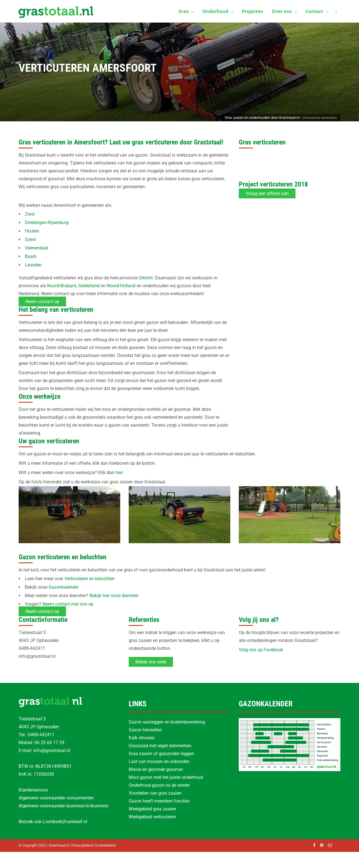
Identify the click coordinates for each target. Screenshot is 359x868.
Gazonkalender (64, 587)
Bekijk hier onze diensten (114, 596)
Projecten (253, 11)
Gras (186, 11)
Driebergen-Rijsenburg (47, 223)
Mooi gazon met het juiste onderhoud (166, 777)
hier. (120, 473)
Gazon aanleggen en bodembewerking (167, 722)
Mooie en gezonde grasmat (156, 769)
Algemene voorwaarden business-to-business (64, 806)
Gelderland (89, 286)
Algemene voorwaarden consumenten (56, 798)
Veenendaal (37, 248)
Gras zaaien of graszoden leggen (161, 754)
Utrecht (146, 278)
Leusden (33, 265)
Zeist (30, 214)
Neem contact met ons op (68, 604)
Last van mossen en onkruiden (159, 761)
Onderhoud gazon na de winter (159, 785)
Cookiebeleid (105, 845)
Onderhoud (218, 11)
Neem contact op (42, 302)
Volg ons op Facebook (261, 650)
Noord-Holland (121, 286)
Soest (30, 239)
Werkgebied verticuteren (152, 817)
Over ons (284, 11)
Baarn (31, 256)
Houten (32, 231)
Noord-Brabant (62, 286)
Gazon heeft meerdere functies (159, 801)
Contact (317, 11)
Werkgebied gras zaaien (152, 809)
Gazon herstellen (145, 730)
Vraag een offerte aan (267, 193)
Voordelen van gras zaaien (155, 793)
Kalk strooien (142, 738)
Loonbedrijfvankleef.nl (65, 822)
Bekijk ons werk (151, 662)
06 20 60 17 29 (49, 743)
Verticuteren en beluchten (89, 579)
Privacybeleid (82, 845)
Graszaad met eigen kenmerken (160, 746)
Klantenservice (33, 790)
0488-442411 (41, 735)
